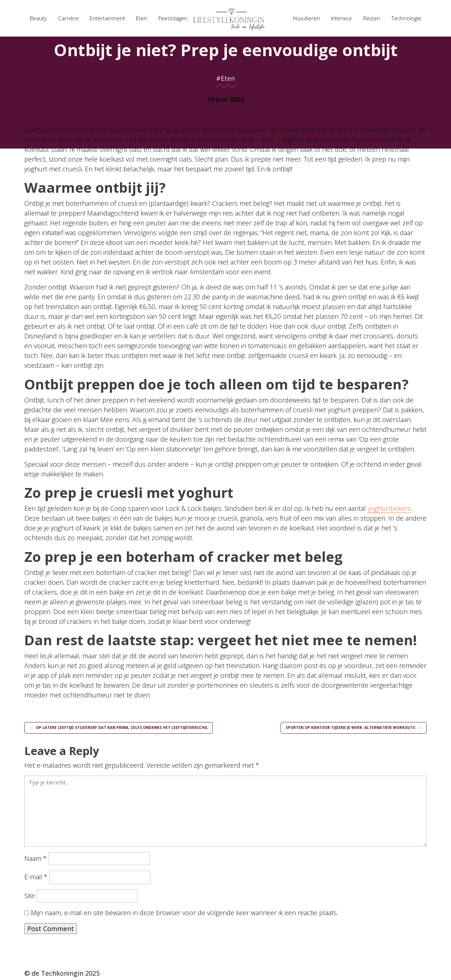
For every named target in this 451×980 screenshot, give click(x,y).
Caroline (226, 109)
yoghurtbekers (389, 508)
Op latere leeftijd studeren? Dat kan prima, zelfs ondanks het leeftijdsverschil (131, 728)
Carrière (68, 18)
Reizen (372, 18)
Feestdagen (173, 18)
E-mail (36, 879)
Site (30, 897)
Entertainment (107, 18)
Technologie (406, 18)
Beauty (38, 18)
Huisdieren (307, 18)
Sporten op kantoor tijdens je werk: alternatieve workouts (342, 728)
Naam (36, 860)
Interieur (342, 18)
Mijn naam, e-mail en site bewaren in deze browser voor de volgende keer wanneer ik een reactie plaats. (184, 914)
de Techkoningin (57, 975)
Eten (142, 18)
